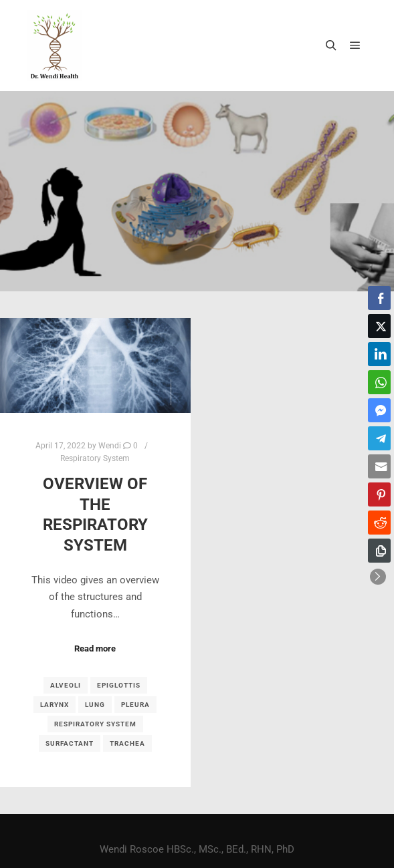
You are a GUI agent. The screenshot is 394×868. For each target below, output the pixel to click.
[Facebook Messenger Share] (379, 410)
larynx (55, 705)
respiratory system (95, 724)
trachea (127, 743)
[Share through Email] (379, 466)
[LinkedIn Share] (379, 354)
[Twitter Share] (379, 326)
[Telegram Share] (379, 438)
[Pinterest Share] (379, 494)
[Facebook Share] (379, 298)
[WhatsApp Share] (379, 382)
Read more (95, 648)
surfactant (70, 743)
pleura (135, 705)
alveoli (66, 685)
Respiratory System (95, 458)
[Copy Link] (379, 551)
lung (95, 705)
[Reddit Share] (379, 523)
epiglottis (119, 685)
